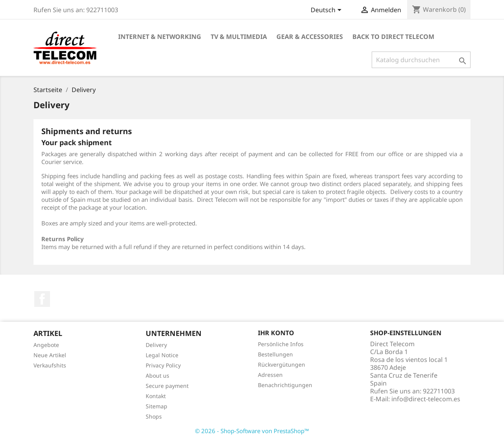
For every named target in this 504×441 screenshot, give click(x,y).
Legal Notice (162, 355)
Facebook (42, 299)
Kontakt (156, 396)
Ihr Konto (276, 333)
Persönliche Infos (281, 344)
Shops (154, 416)
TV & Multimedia (239, 37)
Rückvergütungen (282, 364)
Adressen (270, 375)
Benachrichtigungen (285, 385)
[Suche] (421, 60)
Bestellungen (275, 354)
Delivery (156, 345)
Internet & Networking (160, 37)
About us (157, 375)
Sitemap (157, 406)
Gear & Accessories (310, 37)
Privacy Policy (163, 365)
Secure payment (167, 386)
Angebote (46, 345)
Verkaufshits (50, 365)
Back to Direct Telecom (393, 37)
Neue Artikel (50, 355)
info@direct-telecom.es (426, 399)
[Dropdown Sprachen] (327, 11)
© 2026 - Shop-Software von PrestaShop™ (252, 431)
